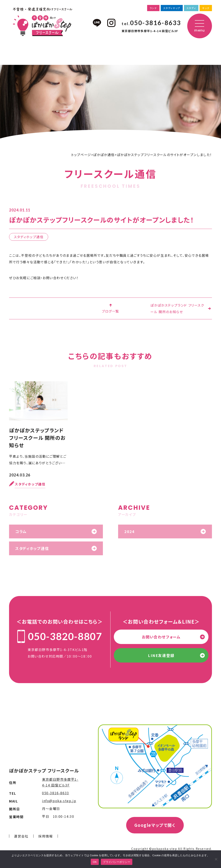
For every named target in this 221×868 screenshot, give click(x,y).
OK (95, 862)
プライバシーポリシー (117, 862)
